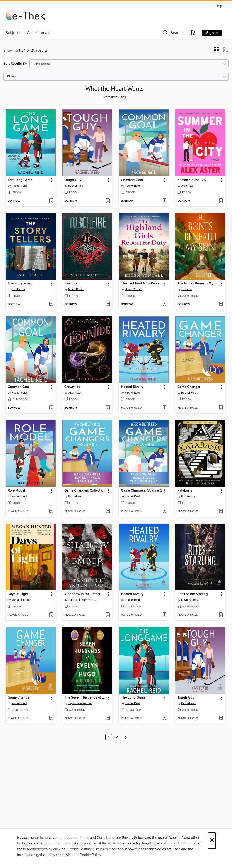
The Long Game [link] (20, 180)
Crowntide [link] (72, 387)
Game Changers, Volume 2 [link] (141, 491)
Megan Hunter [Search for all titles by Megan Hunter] (21, 600)
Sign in (212, 33)
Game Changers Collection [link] (85, 491)
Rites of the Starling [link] (193, 594)
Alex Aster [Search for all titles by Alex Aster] (188, 186)
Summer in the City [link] (192, 180)
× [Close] (212, 841)
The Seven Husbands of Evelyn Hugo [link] (85, 698)
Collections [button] (39, 33)
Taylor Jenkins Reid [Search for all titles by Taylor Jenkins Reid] (80, 703)
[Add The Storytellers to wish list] (51, 304)
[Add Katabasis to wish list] (221, 512)
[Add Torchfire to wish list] (108, 304)
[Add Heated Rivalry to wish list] (164, 408)
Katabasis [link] (185, 491)
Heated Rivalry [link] (132, 387)
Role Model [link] (16, 491)
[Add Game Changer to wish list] (221, 408)
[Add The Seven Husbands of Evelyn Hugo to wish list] (108, 718)
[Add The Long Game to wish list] (51, 201)
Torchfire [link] (71, 284)
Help (219, 6)
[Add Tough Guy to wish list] (108, 201)
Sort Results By (15, 64)
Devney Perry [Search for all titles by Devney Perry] (190, 600)
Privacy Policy (133, 838)
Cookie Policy (90, 855)
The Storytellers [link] (20, 284)
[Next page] (126, 737)
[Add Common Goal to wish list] (164, 201)
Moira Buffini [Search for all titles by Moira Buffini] (76, 289)
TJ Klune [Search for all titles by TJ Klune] (187, 289)
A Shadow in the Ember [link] (82, 594)
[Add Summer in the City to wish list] (221, 201)
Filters (12, 77)
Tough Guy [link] (73, 180)
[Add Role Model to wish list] (51, 512)
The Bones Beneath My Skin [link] (198, 284)
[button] (172, 34)
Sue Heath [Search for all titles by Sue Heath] (18, 289)
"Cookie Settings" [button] (80, 849)
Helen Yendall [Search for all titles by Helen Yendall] (133, 289)
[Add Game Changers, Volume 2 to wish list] (164, 512)
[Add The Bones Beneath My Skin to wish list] (221, 304)
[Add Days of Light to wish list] (51, 615)
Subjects (13, 33)
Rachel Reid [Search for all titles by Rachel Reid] (19, 186)
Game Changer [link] (189, 387)
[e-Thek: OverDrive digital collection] (25, 16)
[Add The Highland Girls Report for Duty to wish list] (164, 304)
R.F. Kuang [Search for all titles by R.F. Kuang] (188, 496)
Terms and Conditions (97, 838)
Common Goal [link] (132, 180)
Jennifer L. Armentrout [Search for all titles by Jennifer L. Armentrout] (82, 600)
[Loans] (193, 34)
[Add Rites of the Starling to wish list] (221, 615)
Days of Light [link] (18, 594)
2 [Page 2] (117, 737)
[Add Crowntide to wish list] (108, 408)
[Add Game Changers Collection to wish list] (108, 512)
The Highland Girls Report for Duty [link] (142, 284)
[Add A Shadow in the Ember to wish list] (108, 615)
